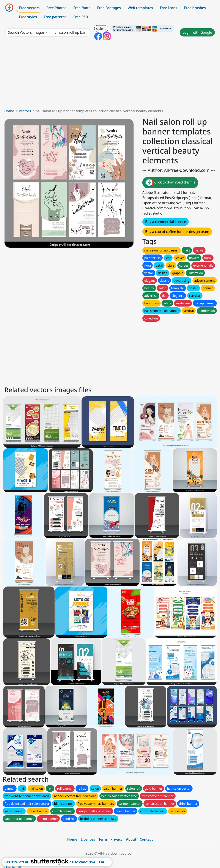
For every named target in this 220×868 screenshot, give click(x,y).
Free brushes (195, 8)
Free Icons (168, 8)
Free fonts (82, 8)
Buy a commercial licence (166, 222)
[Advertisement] (110, 76)
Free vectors (29, 8)
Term (103, 839)
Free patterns (55, 17)
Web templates (140, 8)
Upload (101, 29)
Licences (88, 839)
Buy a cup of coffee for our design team (177, 232)
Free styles (28, 17)
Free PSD (81, 17)
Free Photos (56, 8)
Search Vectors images (26, 32)
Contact (146, 839)
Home (9, 111)
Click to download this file (170, 183)
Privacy (116, 839)
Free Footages (109, 8)
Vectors (25, 111)
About (131, 839)
